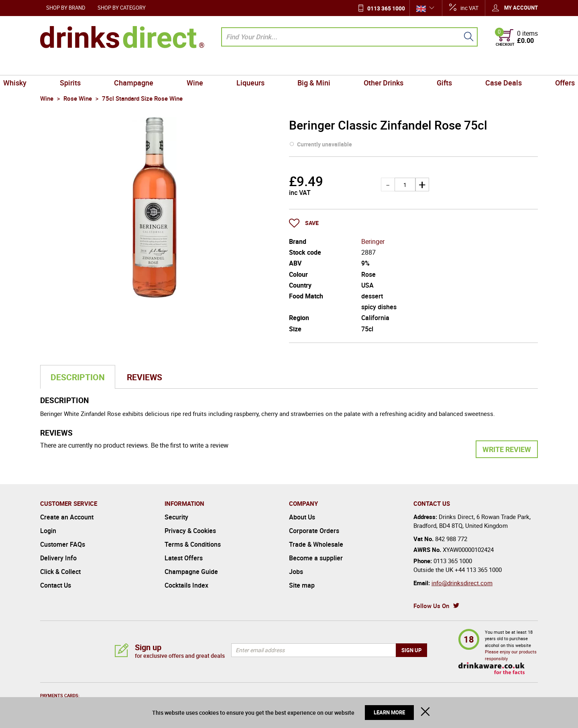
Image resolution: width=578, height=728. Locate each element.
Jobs (296, 572)
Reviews (144, 377)
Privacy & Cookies (190, 531)
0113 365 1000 (386, 8)
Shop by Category (122, 8)
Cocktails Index (186, 585)
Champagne (156, 66)
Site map (302, 585)
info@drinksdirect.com (462, 583)
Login (48, 531)
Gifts (422, 66)
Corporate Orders (314, 531)
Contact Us (56, 585)
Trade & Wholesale (316, 544)
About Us (302, 517)
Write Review (507, 449)
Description (78, 377)
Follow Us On (431, 606)
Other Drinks (370, 66)
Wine (208, 66)
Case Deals (472, 66)
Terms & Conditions (193, 544)
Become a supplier (316, 558)
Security (176, 517)
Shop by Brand (66, 8)
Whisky (55, 66)
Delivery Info (58, 558)
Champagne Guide (191, 572)
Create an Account (67, 517)
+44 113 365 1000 (478, 570)
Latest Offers (184, 558)
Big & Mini (309, 66)
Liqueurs (255, 66)
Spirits (102, 66)
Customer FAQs (63, 544)
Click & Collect (60, 572)
